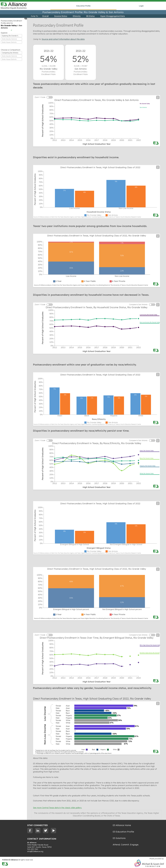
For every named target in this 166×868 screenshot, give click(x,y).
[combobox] (11, 36)
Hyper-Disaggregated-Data (113, 16)
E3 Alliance (32, 843)
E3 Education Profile (123, 832)
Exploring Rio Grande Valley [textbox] (12, 36)
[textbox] (11, 39)
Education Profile (83, 6)
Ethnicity (77, 16)
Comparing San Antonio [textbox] (10, 53)
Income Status (61, 16)
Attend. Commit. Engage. (126, 845)
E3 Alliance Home (122, 825)
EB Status (90, 16)
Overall (45, 16)
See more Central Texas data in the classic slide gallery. (57, 808)
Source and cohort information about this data (63, 39)
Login (141, 6)
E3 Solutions (119, 838)
